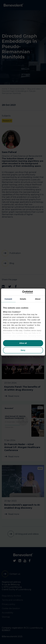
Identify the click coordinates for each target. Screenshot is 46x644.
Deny (23, 350)
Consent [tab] (8, 299)
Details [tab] (23, 299)
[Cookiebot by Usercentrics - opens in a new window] (33, 292)
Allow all (23, 343)
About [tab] (38, 299)
